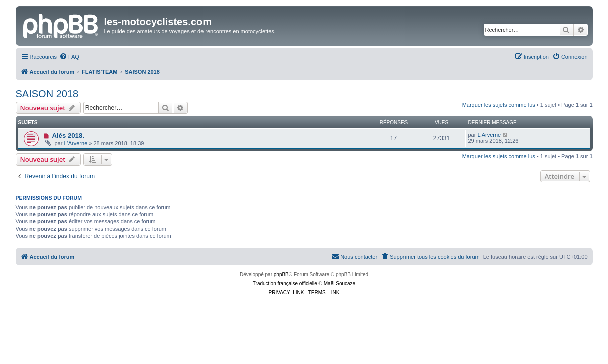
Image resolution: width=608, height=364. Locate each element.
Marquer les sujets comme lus (499, 105)
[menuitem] (69, 57)
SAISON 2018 (47, 94)
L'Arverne (76, 143)
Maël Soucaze (340, 284)
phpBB (281, 275)
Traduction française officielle (285, 284)
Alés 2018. (68, 135)
